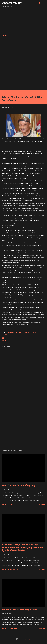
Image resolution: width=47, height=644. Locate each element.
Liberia (4, 335)
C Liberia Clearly (12, 3)
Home (5, 36)
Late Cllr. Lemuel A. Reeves (28, 332)
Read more (41, 504)
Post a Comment (13, 569)
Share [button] (4, 341)
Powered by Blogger (24, 639)
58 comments (12, 629)
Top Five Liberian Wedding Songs (19, 485)
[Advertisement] (23, 21)
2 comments (12, 504)
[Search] (40, 3)
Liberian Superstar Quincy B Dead (20, 610)
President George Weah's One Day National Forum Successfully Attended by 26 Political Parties (22, 547)
